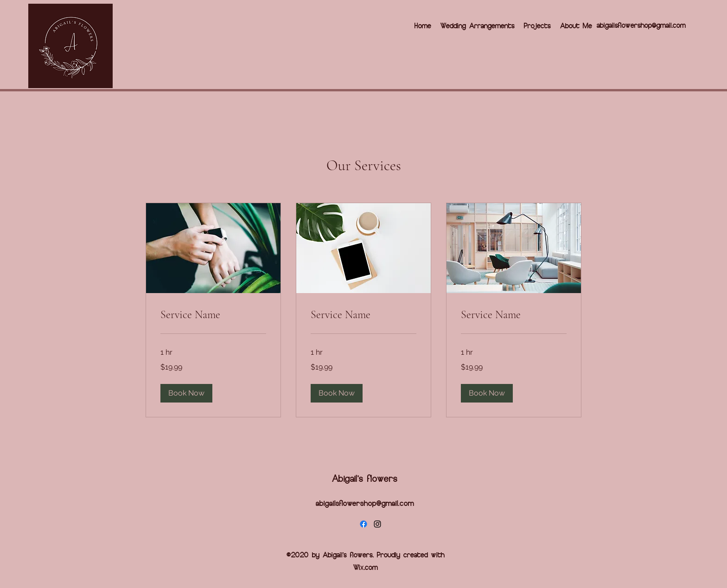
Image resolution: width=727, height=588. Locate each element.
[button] (186, 393)
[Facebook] (363, 524)
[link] (213, 315)
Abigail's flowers (365, 478)
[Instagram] (377, 524)
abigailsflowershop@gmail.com (641, 25)
